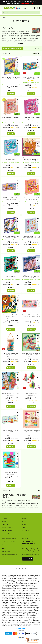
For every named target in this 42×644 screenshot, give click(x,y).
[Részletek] (11, 329)
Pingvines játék (32, 619)
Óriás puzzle (35, 592)
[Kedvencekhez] (17, 59)
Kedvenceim (25, 531)
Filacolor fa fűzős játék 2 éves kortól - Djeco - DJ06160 (31, 78)
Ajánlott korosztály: (7, 87)
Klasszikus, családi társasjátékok (18, 619)
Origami (4, 592)
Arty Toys (12, 587)
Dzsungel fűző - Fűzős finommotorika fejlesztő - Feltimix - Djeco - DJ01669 (11, 393)
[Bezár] (38, 2)
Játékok (4, 18)
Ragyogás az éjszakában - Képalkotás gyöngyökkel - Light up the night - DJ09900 (31, 276)
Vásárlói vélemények (7, 528)
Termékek (5, 521)
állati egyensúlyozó (17, 602)
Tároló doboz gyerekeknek (32, 611)
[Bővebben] (21, 43)
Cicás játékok (33, 577)
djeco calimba (6, 590)
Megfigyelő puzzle (20, 617)
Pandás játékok (21, 590)
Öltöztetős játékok (34, 607)
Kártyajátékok (36, 609)
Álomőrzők (29, 617)
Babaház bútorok (27, 584)
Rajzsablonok (10, 592)
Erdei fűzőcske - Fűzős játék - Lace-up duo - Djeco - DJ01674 (31, 393)
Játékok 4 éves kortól (28, 575)
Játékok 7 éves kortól (26, 616)
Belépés (24, 518)
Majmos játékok (24, 607)
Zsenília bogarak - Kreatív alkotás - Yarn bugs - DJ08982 (11, 237)
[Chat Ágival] (33, 640)
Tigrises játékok (20, 611)
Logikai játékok (25, 626)
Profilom (24, 524)
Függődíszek (5, 614)
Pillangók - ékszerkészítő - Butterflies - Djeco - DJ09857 (31, 118)
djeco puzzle (20, 580)
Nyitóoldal (4, 518)
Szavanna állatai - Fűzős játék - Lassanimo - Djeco (11, 315)
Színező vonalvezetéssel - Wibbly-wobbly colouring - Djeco (11, 472)
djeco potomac (27, 602)
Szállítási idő (5, 524)
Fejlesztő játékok (35, 606)
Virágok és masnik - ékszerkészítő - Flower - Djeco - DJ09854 (31, 199)
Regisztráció (25, 521)
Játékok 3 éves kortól (21, 587)
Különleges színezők (20, 597)
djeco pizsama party (31, 590)
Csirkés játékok (27, 614)
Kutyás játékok (18, 584)
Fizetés (4, 545)
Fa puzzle (20, 614)
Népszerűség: (27, 87)
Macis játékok (21, 604)
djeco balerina (9, 595)
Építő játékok (5, 607)
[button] (25, 8)
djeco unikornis (36, 600)
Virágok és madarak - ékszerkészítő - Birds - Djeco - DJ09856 (11, 159)
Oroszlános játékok (21, 612)
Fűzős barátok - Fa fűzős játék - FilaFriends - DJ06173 (11, 199)
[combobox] (21, 13)
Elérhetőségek (6, 551)
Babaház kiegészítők (7, 584)
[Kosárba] (11, 93)
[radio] (36, 53)
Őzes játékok (26, 606)
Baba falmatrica (15, 616)
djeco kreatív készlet (15, 589)
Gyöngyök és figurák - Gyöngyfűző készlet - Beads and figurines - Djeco (31, 237)
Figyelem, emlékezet (16, 606)
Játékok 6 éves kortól (11, 624)
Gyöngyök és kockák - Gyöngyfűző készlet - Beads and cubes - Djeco (31, 431)
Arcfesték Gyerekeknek (26, 579)
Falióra (3, 599)
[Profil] (34, 8)
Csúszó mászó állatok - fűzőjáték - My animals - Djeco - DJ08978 (31, 354)
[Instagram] (23, 569)
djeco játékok (5, 575)
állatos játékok (12, 580)
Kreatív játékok (22, 599)
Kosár (23, 528)
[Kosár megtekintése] (39, 8)
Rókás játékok (6, 606)
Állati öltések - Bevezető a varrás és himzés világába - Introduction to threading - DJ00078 (31, 159)
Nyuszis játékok (6, 611)
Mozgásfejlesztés (14, 607)
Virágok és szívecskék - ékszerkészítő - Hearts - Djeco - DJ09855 (11, 118)
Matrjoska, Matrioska (11, 599)
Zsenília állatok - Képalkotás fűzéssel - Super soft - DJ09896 (11, 276)
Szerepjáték (13, 590)
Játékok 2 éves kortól (14, 577)
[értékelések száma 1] (31, 81)
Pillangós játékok (6, 602)
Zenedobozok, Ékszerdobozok (10, 579)
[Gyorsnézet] (17, 63)
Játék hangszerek (26, 589)
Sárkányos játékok (19, 592)
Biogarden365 (6, 534)
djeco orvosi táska (18, 595)
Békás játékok (31, 612)
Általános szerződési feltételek (10, 539)
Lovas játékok (17, 585)
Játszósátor (28, 592)
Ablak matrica (13, 614)
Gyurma (35, 584)
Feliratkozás (28, 559)
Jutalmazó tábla (27, 609)
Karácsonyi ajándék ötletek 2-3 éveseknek (18, 621)
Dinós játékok (27, 600)
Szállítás (4, 548)
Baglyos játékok (32, 622)
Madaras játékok (31, 599)
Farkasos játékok (32, 587)
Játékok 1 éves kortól (15, 575)
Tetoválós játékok (29, 595)
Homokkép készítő (7, 585)
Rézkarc (8, 616)
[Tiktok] (26, 569)
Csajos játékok (35, 604)
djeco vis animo (19, 600)
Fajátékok (28, 604)
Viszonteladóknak (7, 531)
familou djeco (27, 582)
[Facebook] (16, 569)
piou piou (14, 604)
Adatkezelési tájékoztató (9, 542)
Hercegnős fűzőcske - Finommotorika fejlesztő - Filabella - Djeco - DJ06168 (31, 315)
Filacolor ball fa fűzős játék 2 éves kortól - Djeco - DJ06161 (11, 354)
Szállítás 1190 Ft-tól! (27, 3)
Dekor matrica (25, 577)
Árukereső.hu (21, 630)
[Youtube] (19, 569)
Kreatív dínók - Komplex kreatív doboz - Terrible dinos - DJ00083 (11, 78)
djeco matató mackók (32, 597)
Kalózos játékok (36, 582)
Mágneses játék (19, 582)
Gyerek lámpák (26, 594)
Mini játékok (35, 589)
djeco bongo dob (16, 594)
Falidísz (13, 611)
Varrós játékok (10, 600)
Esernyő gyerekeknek (8, 582)
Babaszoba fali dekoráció (24, 624)
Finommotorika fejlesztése (13, 626)
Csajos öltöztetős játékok (9, 612)
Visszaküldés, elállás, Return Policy (9, 555)
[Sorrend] (39, 53)
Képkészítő (24, 585)
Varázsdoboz (5, 589)
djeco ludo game (6, 594)
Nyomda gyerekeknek (21, 622)
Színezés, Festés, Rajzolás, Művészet (12, 609)
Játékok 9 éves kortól (30, 580)
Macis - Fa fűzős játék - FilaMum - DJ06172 (11, 431)
